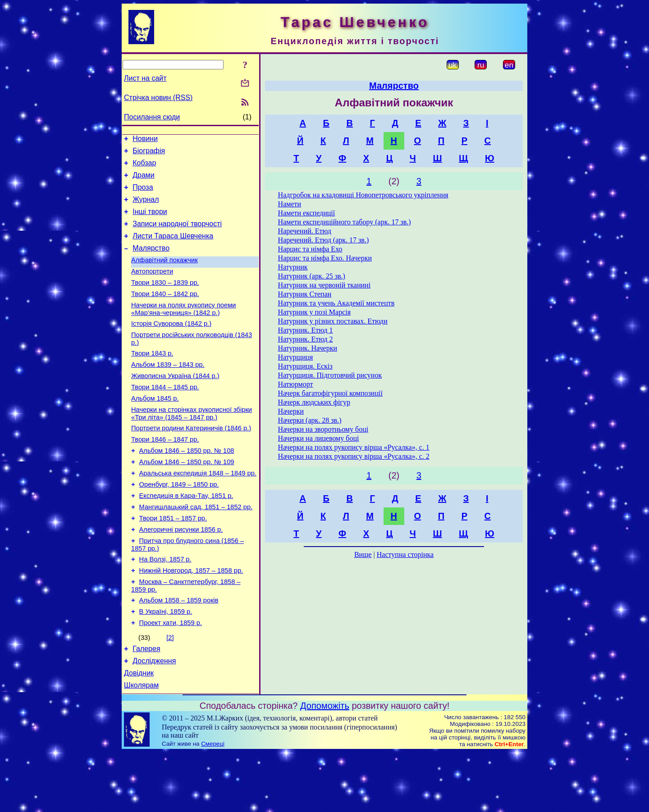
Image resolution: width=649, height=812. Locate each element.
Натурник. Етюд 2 (306, 339)
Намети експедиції (307, 213)
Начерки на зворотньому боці (323, 429)
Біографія (149, 153)
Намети (290, 204)
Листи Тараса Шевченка (173, 248)
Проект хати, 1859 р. (171, 677)
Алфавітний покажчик (165, 275)
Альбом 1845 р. (155, 428)
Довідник (139, 731)
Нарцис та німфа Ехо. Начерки (325, 258)
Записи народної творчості (177, 235)
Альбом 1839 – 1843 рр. (168, 390)
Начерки (291, 411)
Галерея (146, 704)
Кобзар (144, 167)
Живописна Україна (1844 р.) (175, 403)
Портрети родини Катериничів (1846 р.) (191, 461)
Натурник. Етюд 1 (306, 330)
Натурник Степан (305, 294)
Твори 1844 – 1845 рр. (165, 415)
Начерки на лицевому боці (319, 438)
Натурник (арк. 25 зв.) (312, 276)
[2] (170, 692)
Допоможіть (325, 765)
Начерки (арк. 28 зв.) (310, 420)
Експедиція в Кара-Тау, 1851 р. (186, 536)
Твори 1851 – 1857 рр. (173, 561)
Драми (144, 180)
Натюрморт (296, 384)
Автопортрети (152, 287)
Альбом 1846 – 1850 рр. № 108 (187, 486)
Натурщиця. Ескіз (305, 366)
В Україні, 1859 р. (166, 664)
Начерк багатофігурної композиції (330, 393)
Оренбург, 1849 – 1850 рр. (179, 524)
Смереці (213, 803)
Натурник (293, 267)
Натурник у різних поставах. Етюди (333, 321)
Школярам (141, 745)
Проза (143, 194)
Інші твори (150, 221)
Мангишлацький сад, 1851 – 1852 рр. (196, 549)
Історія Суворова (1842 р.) (171, 345)
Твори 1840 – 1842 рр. (165, 313)
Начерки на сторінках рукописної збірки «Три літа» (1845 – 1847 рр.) (192, 445)
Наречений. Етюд (305, 231)
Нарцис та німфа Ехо (310, 249)
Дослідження (154, 718)
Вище (363, 554)
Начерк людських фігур (314, 402)
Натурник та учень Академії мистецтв (336, 303)
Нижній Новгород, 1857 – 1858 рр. (191, 619)
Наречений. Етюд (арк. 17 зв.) (324, 240)
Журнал (146, 208)
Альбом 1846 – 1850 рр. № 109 (187, 498)
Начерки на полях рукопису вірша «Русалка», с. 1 (354, 447)
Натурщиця (296, 357)
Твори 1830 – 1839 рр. (165, 300)
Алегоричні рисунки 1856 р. (181, 574)
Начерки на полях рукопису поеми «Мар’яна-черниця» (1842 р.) (183, 329)
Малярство (151, 262)
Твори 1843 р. (152, 378)
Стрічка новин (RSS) (158, 98)
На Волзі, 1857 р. (165, 607)
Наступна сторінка (405, 554)
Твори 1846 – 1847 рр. (165, 473)
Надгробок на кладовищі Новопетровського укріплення (363, 195)
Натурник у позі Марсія (314, 312)
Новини (145, 140)
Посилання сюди (152, 117)
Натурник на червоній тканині (324, 285)
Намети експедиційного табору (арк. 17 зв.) (345, 222)
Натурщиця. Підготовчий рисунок (330, 375)
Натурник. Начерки (308, 348)
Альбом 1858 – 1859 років (179, 652)
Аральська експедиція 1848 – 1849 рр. (198, 511)
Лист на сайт (145, 78)
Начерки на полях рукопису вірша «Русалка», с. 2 (354, 456)
